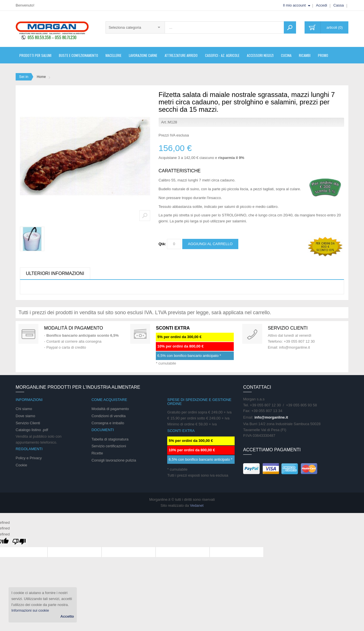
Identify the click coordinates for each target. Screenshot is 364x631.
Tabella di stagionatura (110, 439)
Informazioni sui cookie (30, 610)
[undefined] (19, 542)
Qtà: (162, 244)
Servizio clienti (288, 328)
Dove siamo (25, 416)
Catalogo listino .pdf (32, 430)
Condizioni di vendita (109, 416)
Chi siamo (24, 409)
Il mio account (294, 5)
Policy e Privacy (29, 458)
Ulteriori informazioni (55, 273)
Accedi (321, 5)
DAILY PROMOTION (140, 334)
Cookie (21, 465)
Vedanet (197, 505)
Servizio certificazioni (109, 446)
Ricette (97, 453)
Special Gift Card (28, 334)
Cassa (339, 5)
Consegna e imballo (108, 423)
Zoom (145, 216)
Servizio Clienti (28, 423)
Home (41, 77)
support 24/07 (252, 334)
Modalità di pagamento (74, 328)
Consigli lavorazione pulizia (114, 460)
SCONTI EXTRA (173, 328)
